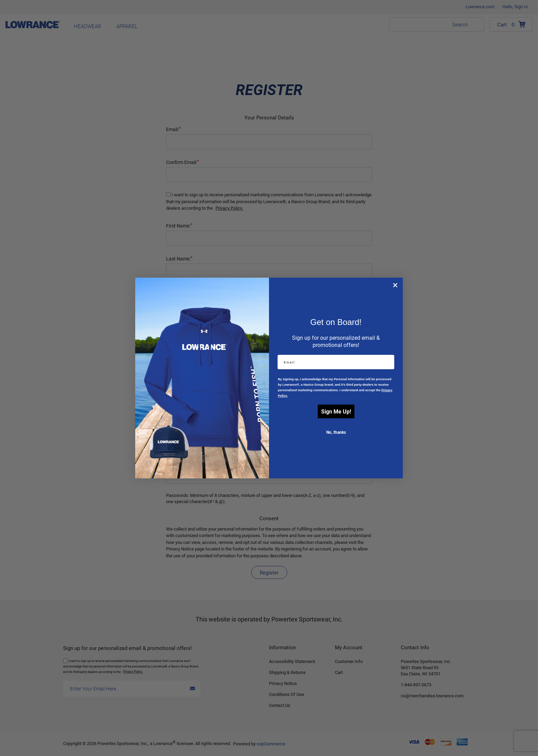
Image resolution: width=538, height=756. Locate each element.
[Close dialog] (395, 285)
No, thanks (336, 432)
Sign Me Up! (336, 411)
